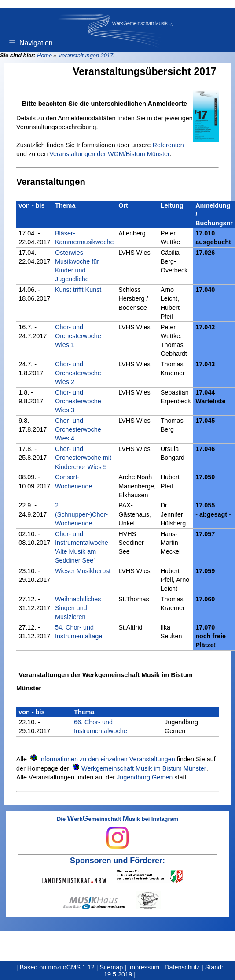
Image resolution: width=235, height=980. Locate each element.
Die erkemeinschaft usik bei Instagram (117, 832)
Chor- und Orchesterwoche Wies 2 (78, 373)
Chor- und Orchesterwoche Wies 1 (78, 336)
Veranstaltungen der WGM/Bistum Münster (110, 154)
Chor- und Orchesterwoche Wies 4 (78, 429)
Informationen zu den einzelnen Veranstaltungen (107, 759)
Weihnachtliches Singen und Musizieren (78, 608)
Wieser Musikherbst (83, 571)
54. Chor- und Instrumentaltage (79, 632)
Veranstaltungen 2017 (86, 55)
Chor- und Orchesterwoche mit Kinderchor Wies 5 (83, 458)
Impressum (144, 967)
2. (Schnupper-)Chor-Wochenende (81, 514)
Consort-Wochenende (74, 481)
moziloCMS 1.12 (71, 967)
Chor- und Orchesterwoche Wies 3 (78, 401)
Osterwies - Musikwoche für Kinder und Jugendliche (77, 266)
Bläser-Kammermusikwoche (84, 238)
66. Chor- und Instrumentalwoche (101, 727)
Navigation (31, 43)
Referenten (168, 145)
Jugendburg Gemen (145, 777)
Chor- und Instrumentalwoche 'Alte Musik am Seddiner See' (82, 547)
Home (44, 55)
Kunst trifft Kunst (78, 290)
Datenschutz (182, 967)
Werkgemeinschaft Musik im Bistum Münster (144, 768)
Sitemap (112, 967)
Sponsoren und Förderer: (117, 861)
